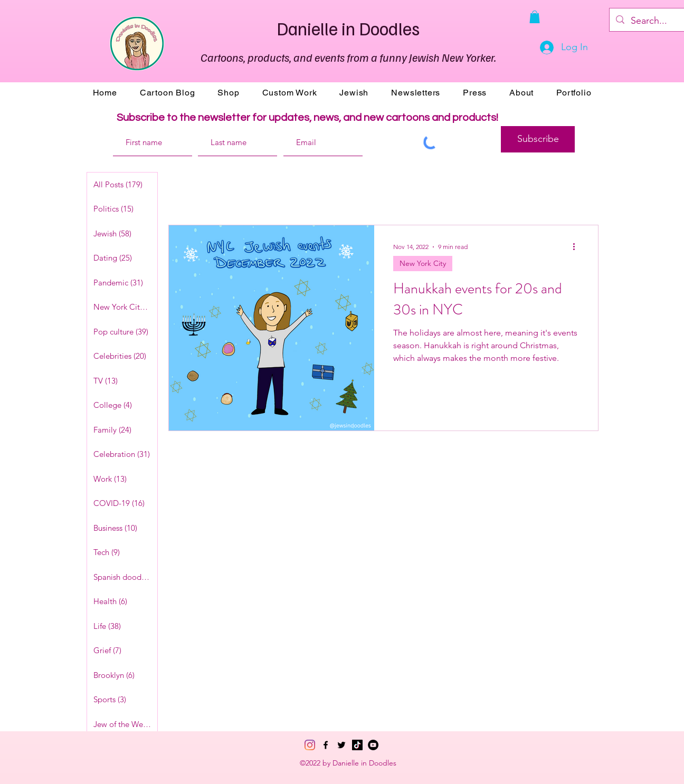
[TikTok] (357, 745)
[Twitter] (341, 745)
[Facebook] (326, 745)
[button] (535, 17)
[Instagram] (310, 745)
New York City (423, 263)
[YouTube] (373, 745)
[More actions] (577, 247)
